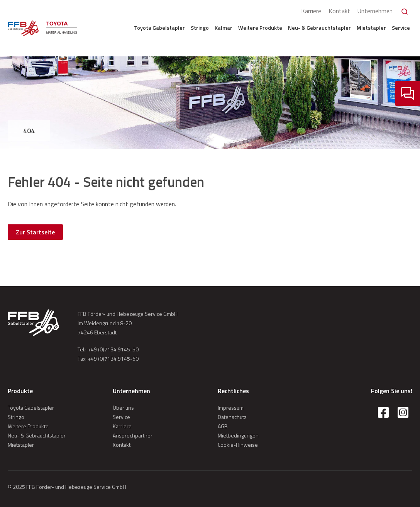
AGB (223, 426)
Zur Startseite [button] (35, 232)
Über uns (123, 408)
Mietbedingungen (238, 435)
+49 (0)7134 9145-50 (113, 349)
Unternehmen (375, 11)
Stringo (200, 28)
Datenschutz (232, 417)
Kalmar (224, 28)
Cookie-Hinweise (238, 445)
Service (401, 28)
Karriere (311, 11)
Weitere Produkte (260, 28)
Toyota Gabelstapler (159, 28)
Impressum (231, 408)
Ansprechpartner (133, 435)
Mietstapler (371, 28)
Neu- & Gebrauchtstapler (319, 28)
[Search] (405, 12)
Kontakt (339, 11)
